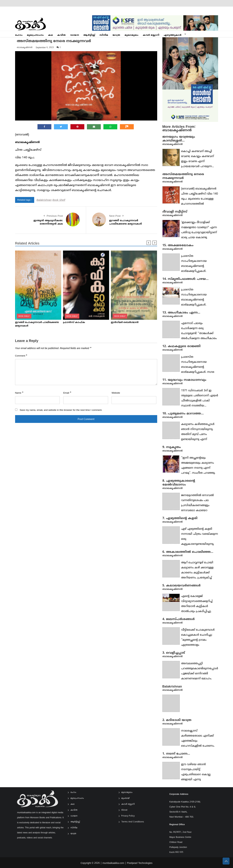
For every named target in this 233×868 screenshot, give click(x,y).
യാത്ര (116, 35)
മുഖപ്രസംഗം (35, 35)
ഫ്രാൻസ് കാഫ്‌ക (74, 322)
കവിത (62, 35)
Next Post (115, 216)
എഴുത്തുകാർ (173, 35)
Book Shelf (59, 200)
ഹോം (19, 35)
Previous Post (55, 216)
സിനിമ (104, 35)
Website (116, 393)
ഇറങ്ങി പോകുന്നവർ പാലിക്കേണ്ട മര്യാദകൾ (125, 222)
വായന (75, 35)
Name (19, 393)
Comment (21, 356)
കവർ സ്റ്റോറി (151, 35)
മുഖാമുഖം (132, 35)
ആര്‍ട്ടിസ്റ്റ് (89, 35)
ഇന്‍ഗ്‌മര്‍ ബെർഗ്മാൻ (125, 322)
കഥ (50, 35)
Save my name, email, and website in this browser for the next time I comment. (61, 410)
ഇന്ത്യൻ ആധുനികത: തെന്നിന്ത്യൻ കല (48, 222)
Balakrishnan (44, 200)
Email (67, 393)
